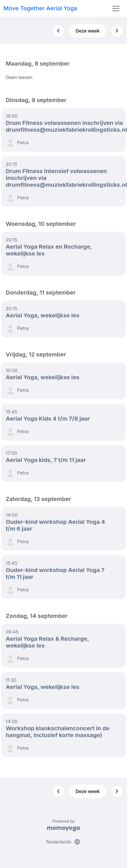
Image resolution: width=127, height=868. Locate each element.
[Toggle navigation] (116, 9)
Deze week (88, 31)
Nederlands (64, 842)
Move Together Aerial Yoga (40, 8)
